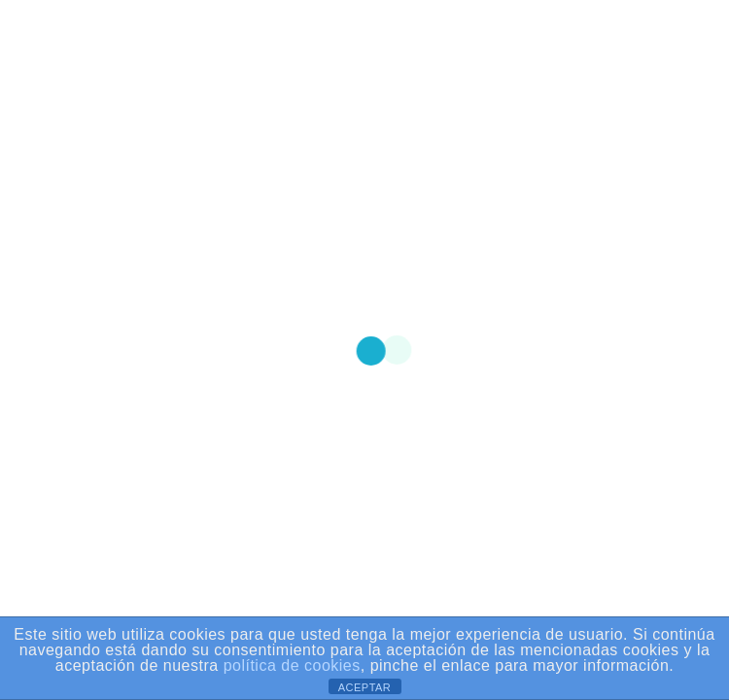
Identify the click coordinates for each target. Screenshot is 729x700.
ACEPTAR (365, 687)
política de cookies (292, 666)
